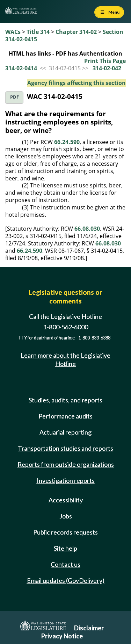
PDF (14, 97)
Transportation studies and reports (65, 448)
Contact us (65, 564)
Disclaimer (89, 628)
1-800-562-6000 (66, 327)
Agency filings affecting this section (77, 83)
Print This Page (105, 61)
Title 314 (38, 32)
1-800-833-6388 (94, 338)
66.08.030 (87, 229)
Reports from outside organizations (66, 464)
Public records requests (65, 532)
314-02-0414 (21, 68)
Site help (65, 548)
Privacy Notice (62, 636)
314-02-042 (107, 68)
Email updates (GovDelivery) (66, 580)
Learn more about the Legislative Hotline (65, 359)
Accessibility (66, 500)
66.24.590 (67, 142)
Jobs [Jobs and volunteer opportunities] (66, 516)
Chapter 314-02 (76, 32)
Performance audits (65, 416)
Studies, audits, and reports (65, 400)
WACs (13, 32)
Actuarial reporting (65, 432)
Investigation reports (66, 480)
